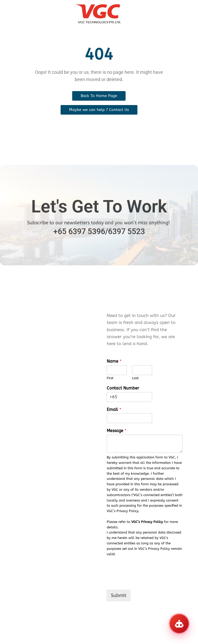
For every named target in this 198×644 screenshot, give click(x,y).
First (110, 378)
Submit (119, 595)
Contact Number (123, 388)
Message (117, 431)
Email (114, 410)
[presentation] (146, 581)
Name (114, 361)
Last (135, 378)
